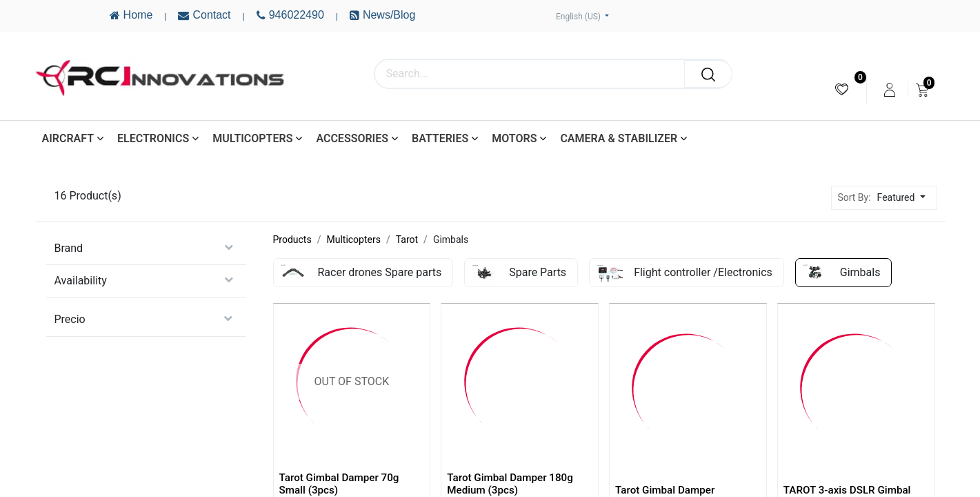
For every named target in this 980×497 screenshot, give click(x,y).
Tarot (407, 240)
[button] (905, 198)
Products (292, 240)
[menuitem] (842, 89)
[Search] (708, 74)
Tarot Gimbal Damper (665, 490)
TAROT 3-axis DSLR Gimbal (847, 490)
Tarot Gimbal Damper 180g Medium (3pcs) (510, 484)
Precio (70, 319)
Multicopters (353, 240)
